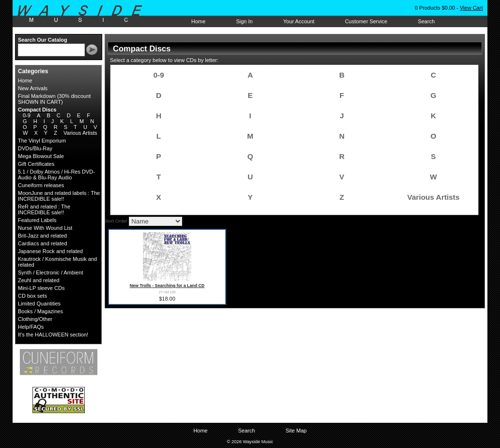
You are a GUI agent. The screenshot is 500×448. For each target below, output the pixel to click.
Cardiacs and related (43, 243)
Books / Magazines (40, 311)
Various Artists (80, 133)
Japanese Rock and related (50, 251)
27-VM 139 (167, 292)
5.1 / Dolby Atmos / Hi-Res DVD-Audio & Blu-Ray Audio (56, 175)
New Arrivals (33, 88)
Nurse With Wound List (45, 228)
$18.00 (167, 299)
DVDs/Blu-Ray (35, 148)
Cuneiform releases (41, 185)
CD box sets (32, 296)
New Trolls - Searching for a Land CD (167, 286)
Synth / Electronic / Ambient (51, 272)
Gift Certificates (36, 164)
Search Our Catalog (43, 40)
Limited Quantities (39, 304)
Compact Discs (37, 110)
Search (426, 21)
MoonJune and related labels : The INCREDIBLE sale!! (59, 196)
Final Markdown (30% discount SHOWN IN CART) (54, 99)
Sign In (244, 21)
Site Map (296, 431)
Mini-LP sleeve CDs (41, 288)
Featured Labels (37, 220)
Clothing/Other (35, 319)
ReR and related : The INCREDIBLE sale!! (44, 209)
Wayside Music (85, 14)
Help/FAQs (31, 327)
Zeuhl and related (39, 280)
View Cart (471, 8)
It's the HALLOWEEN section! (53, 335)
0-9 (27, 115)
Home (198, 21)
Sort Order (116, 221)
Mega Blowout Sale (41, 156)
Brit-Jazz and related (42, 236)
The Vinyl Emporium (42, 141)
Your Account (298, 21)
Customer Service (366, 21)
